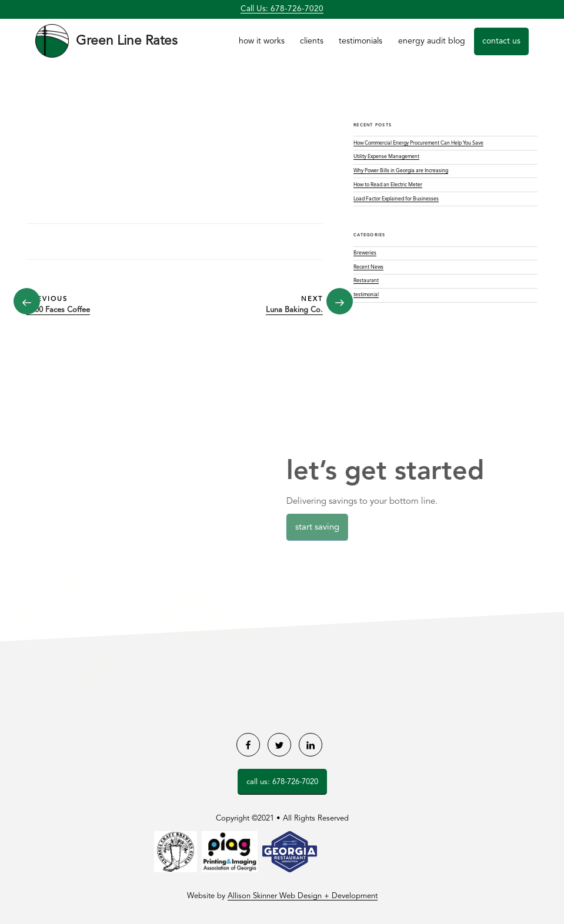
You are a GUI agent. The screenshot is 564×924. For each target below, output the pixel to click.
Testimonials (361, 41)
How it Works (262, 41)
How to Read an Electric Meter (388, 185)
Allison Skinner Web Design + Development (303, 896)
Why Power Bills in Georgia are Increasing (401, 171)
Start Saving (320, 528)
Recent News (368, 267)
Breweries (365, 253)
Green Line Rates (127, 41)
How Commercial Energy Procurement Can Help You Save (418, 143)
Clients (312, 41)
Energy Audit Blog (432, 41)
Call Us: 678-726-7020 (282, 9)
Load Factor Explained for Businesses (396, 199)
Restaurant (366, 281)
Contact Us (501, 41)
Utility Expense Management (386, 157)
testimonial (366, 295)
